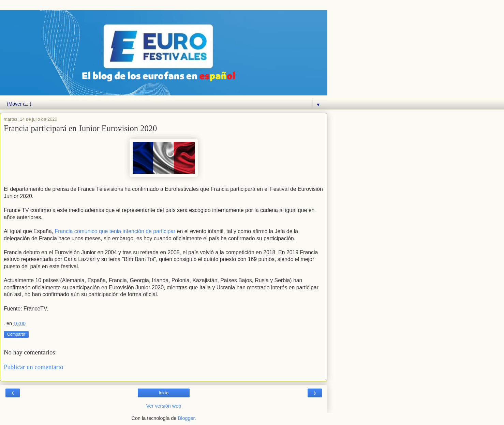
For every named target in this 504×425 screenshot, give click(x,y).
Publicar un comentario (34, 367)
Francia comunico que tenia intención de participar (115, 231)
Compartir (16, 334)
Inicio (164, 393)
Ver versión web (164, 406)
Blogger (186, 418)
